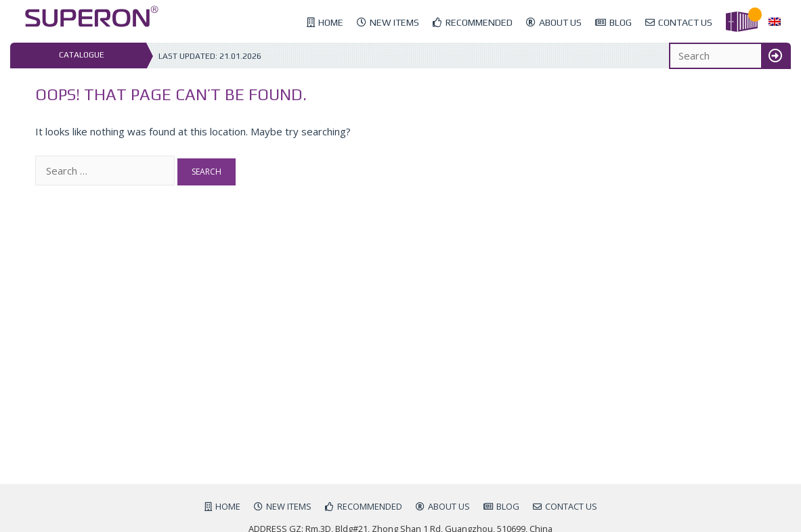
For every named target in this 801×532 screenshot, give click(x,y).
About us (560, 22)
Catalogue (82, 55)
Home (331, 22)
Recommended (479, 22)
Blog (621, 22)
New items (394, 22)
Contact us (685, 22)
